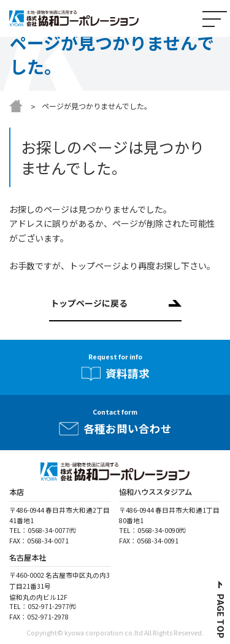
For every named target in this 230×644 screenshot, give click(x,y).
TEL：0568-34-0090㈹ (152, 530)
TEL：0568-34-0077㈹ (43, 530)
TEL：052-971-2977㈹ (43, 606)
